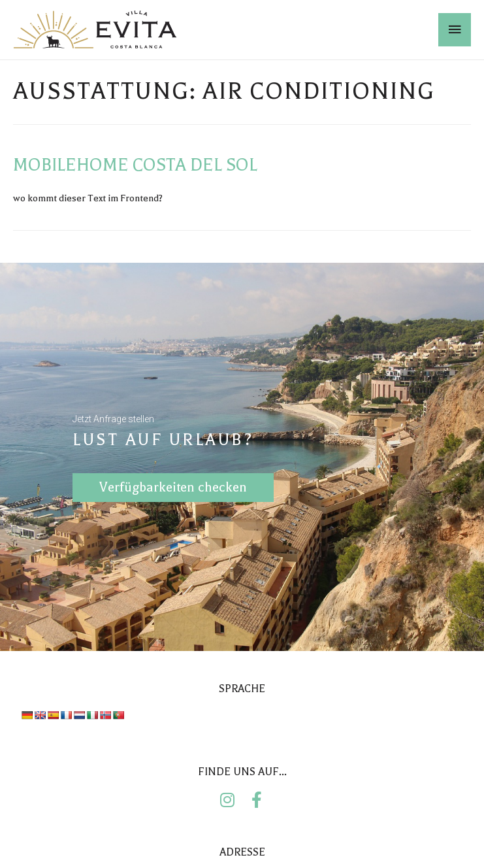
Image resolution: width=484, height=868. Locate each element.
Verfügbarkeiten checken (173, 483)
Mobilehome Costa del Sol (135, 165)
